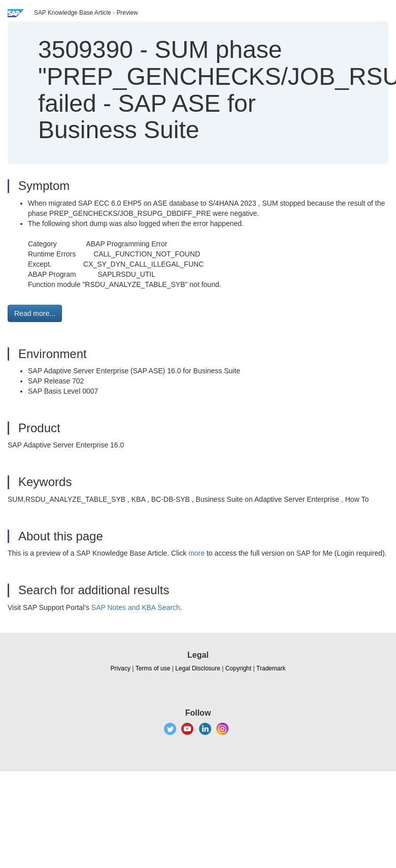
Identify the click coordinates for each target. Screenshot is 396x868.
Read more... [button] (35, 313)
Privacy (121, 668)
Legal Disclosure (198, 668)
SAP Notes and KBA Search (136, 607)
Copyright (238, 668)
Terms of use (153, 668)
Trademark (271, 668)
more (196, 553)
